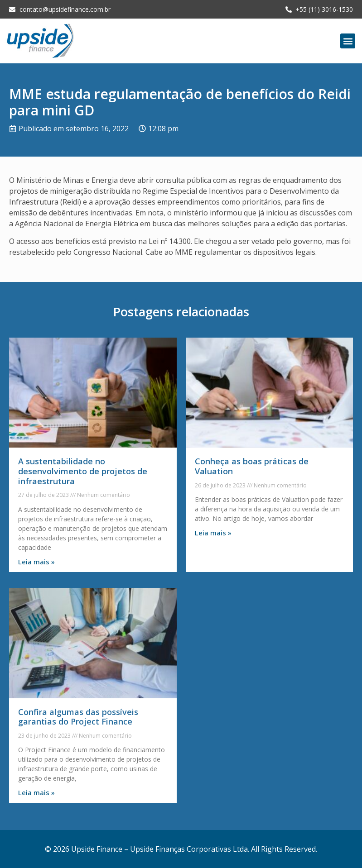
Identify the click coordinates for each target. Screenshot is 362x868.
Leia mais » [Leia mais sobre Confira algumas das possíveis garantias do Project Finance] (36, 792)
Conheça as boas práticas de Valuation (252, 466)
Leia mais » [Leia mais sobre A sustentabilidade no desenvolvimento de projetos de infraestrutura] (36, 562)
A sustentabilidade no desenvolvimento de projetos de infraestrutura (83, 471)
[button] (348, 41)
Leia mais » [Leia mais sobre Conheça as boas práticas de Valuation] (213, 533)
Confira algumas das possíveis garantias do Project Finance (78, 717)
